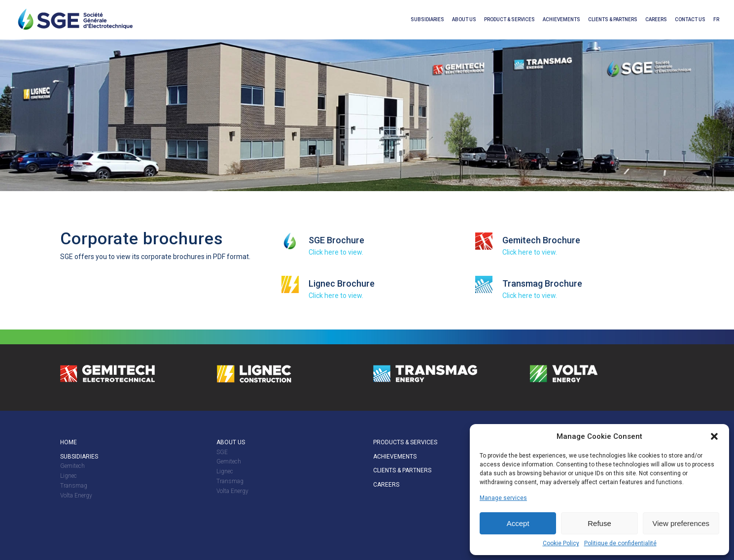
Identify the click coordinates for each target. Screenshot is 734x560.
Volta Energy (76, 495)
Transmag (74, 486)
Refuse (599, 523)
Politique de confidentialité (620, 543)
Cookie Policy (561, 543)
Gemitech (72, 466)
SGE (222, 452)
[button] (714, 436)
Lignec (69, 476)
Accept (518, 523)
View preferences (681, 523)
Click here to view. (336, 252)
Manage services (503, 498)
